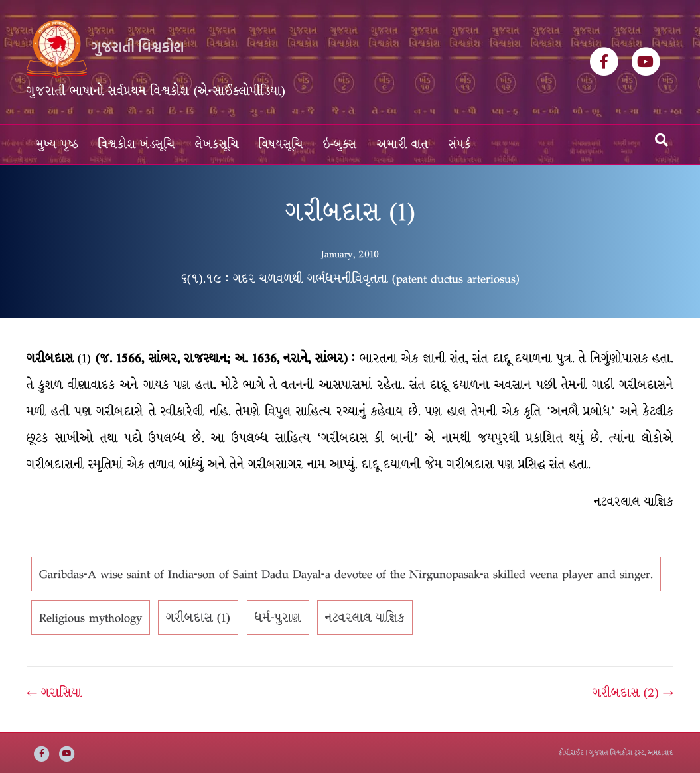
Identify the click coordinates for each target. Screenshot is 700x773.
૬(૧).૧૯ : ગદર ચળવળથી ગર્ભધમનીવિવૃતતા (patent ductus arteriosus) (350, 279)
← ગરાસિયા (54, 693)
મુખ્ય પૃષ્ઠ (57, 144)
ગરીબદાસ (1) (198, 618)
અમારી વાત (403, 144)
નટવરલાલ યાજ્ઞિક (365, 618)
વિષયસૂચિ (281, 144)
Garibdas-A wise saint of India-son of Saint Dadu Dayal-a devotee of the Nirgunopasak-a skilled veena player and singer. (346, 574)
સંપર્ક (460, 144)
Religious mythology (91, 618)
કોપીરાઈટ (571, 753)
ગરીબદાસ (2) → (633, 693)
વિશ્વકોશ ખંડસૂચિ (137, 144)
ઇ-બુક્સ (340, 144)
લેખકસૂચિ (217, 144)
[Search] (662, 140)
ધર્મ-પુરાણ (278, 618)
